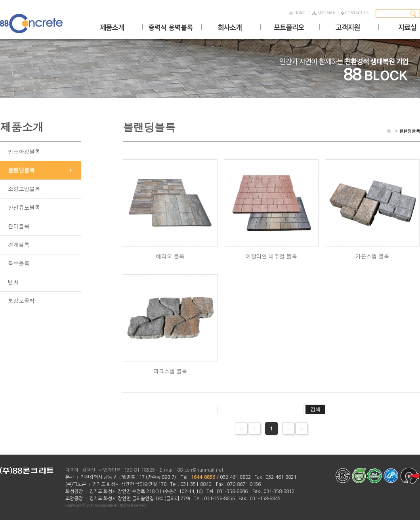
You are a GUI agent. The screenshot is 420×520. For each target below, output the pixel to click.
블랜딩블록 (21, 170)
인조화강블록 (24, 151)
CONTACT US (355, 13)
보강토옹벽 (21, 300)
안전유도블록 (24, 207)
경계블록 (19, 245)
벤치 (13, 282)
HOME (297, 13)
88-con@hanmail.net (200, 470)
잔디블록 (19, 226)
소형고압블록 (24, 189)
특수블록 (19, 263)
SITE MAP (324, 13)
